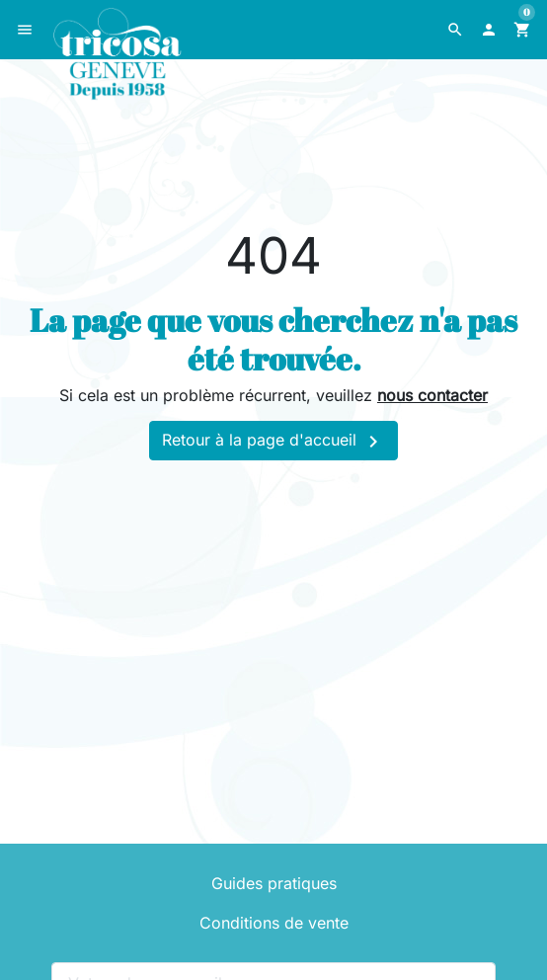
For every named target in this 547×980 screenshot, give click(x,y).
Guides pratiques (274, 883)
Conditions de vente (274, 923)
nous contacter (432, 395)
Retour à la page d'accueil (273, 442)
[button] (455, 30)
